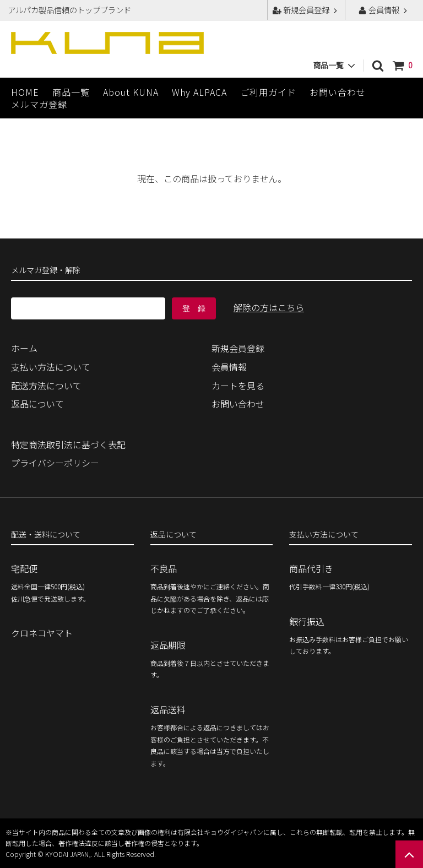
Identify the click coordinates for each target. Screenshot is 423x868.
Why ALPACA (199, 92)
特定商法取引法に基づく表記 (68, 444)
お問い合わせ (338, 92)
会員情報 (384, 10)
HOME (25, 92)
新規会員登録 (306, 10)
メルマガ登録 (39, 104)
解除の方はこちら (269, 307)
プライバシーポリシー (55, 463)
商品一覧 (71, 92)
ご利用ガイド (268, 92)
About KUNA (131, 92)
